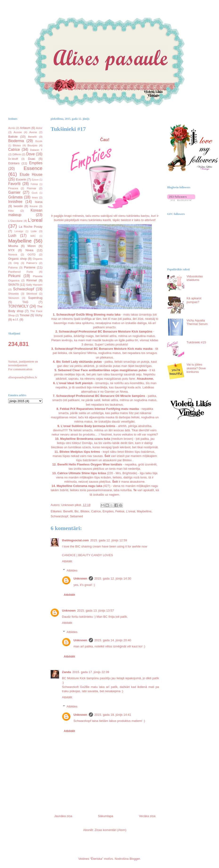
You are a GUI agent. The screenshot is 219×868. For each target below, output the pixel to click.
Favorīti (14, 184)
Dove (30, 154)
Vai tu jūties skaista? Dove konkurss (196, 368)
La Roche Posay (31, 227)
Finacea (13, 188)
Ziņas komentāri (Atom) (111, 830)
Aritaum (25, 128)
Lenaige (19, 231)
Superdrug (35, 298)
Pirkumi (14, 276)
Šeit (107, 456)
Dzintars (14, 163)
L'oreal (131, 511)
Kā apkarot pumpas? (194, 300)
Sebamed (77, 516)
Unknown (80, 578)
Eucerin (21, 179)
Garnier (14, 192)
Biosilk (39, 141)
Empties (108, 511)
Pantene (30, 267)
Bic (77, 511)
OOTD (32, 254)
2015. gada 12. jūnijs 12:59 (109, 540)
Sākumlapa (106, 816)
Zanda (66, 672)
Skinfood (32, 294)
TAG (25, 302)
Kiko (11, 211)
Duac (32, 159)
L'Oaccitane (15, 221)
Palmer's (32, 263)
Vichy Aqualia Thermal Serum (197, 322)
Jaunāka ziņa (63, 816)
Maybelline (144, 511)
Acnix (12, 128)
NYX (11, 250)
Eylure (35, 180)
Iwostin (18, 206)
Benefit (68, 511)
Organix (38, 259)
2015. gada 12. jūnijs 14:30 (113, 578)
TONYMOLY (18, 306)
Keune (34, 206)
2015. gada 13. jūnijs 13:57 (96, 611)
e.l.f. (16, 319)
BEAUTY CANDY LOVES (96, 555)
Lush (12, 236)
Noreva (13, 254)
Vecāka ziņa (147, 816)
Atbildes (72, 570)
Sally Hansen (34, 285)
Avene (33, 132)
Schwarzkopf (59, 516)
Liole (34, 231)
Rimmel (32, 280)
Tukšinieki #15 (196, 342)
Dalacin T (36, 150)
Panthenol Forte (21, 272)
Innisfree (15, 202)
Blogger (135, 859)
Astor (39, 128)
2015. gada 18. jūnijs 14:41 (113, 715)
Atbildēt (67, 561)
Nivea (29, 250)
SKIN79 (14, 285)
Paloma (13, 267)
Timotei (24, 315)
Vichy (39, 315)
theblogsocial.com (75, 540)
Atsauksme (145, 379)
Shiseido (14, 294)
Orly (16, 263)
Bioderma (16, 141)
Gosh (34, 193)
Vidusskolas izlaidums (195, 278)
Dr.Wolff (13, 159)
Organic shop (18, 259)
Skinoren (14, 298)
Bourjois (32, 145)
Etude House (31, 175)
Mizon (32, 246)
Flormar (32, 188)
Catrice (96, 511)
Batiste (13, 137)
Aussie (18, 132)
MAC (33, 236)
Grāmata (15, 197)
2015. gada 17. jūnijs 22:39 (91, 672)
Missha (13, 246)
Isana (39, 202)
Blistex (85, 511)
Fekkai (120, 511)
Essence (33, 168)
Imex (35, 197)
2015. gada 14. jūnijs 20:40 (113, 640)
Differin (17, 154)
